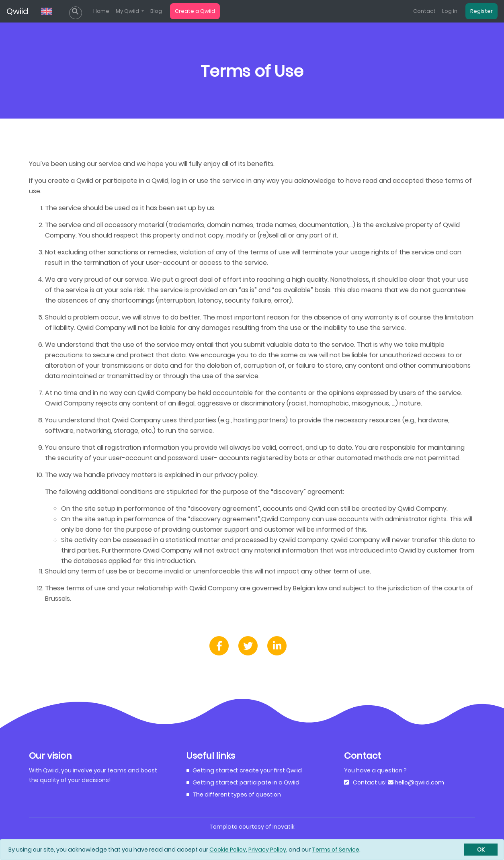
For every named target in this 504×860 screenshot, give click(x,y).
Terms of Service (336, 850)
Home (101, 11)
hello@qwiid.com (419, 782)
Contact (424, 11)
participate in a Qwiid (269, 782)
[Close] (481, 850)
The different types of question (237, 794)
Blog (156, 11)
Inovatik (284, 827)
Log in (450, 11)
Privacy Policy (267, 850)
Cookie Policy (228, 850)
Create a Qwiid (195, 11)
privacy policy (236, 475)
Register (481, 11)
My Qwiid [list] (128, 11)
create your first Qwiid (271, 770)
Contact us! (370, 782)
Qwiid (17, 11)
